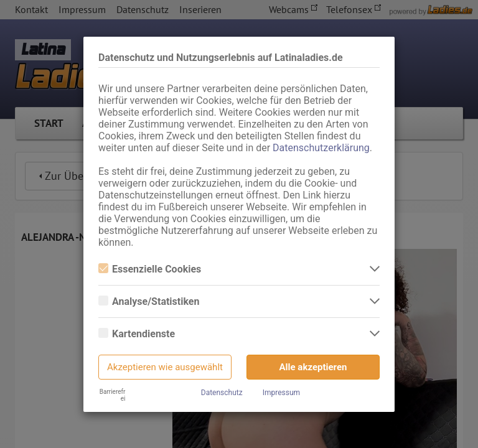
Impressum (281, 393)
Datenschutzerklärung (321, 148)
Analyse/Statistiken (149, 301)
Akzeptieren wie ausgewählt (165, 367)
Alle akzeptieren (313, 367)
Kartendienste (137, 334)
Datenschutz (222, 393)
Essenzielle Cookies (150, 269)
